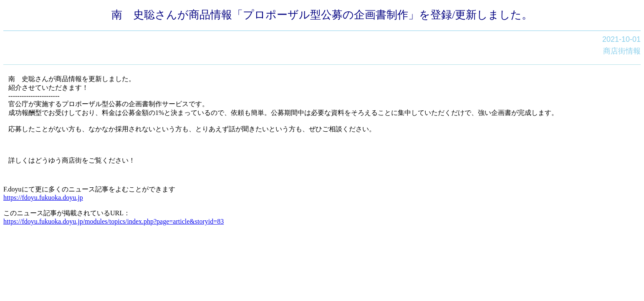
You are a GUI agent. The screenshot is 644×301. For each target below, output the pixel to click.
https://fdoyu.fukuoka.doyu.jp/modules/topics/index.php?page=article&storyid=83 (114, 221)
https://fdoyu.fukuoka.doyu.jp (43, 198)
